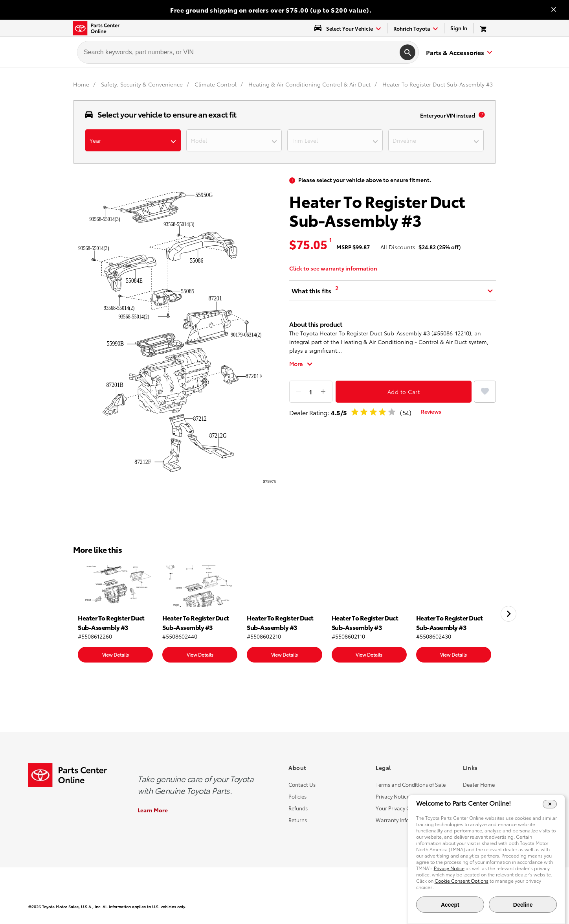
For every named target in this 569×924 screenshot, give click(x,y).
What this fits (311, 290)
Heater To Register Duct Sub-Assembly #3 (438, 84)
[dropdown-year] (133, 140)
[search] (407, 52)
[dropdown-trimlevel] (335, 140)
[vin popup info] (482, 115)
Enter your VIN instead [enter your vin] (447, 115)
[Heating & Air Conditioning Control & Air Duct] (310, 84)
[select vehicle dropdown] (348, 28)
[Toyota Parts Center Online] (96, 28)
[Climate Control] (216, 84)
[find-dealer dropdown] (416, 28)
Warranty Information (402, 820)
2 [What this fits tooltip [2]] (337, 288)
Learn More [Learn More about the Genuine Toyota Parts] (153, 810)
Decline (523, 905)
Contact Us (302, 784)
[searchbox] (237, 52)
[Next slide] (508, 614)
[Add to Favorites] (485, 392)
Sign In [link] (459, 28)
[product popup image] (176, 334)
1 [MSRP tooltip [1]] (330, 239)
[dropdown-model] (234, 140)
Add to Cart (404, 392)
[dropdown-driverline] (436, 140)
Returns (298, 820)
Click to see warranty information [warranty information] (333, 268)
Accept (450, 905)
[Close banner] (554, 10)
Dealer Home (479, 784)
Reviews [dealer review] (431, 411)
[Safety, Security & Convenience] (143, 84)
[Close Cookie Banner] (550, 804)
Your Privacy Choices (400, 808)
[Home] (82, 84)
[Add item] (323, 392)
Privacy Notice (393, 796)
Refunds (298, 808)
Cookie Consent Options (462, 881)
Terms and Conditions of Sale (411, 784)
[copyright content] (156, 907)
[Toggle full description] (301, 364)
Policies (297, 796)
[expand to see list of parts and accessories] (458, 52)
